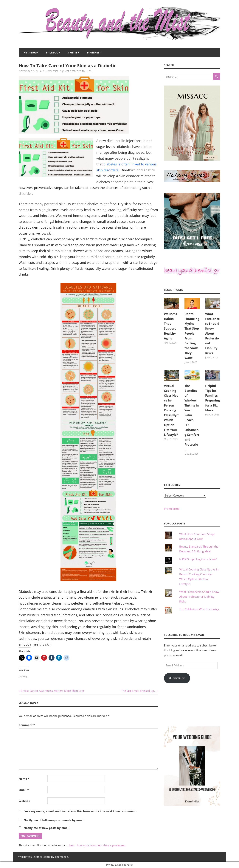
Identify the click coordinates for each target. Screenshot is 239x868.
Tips (89, 71)
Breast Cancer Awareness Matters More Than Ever (52, 691)
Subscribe (177, 678)
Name (24, 779)
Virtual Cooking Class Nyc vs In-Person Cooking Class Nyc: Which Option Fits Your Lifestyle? (171, 410)
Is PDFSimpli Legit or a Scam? (198, 559)
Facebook (53, 52)
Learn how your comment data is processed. (97, 845)
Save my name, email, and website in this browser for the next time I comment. (80, 811)
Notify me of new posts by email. (47, 828)
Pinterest (94, 52)
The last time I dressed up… (139, 691)
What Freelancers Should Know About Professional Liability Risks (212, 333)
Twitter (74, 52)
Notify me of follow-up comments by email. (54, 820)
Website (24, 801)
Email (24, 790)
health (81, 71)
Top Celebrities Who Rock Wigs (199, 609)
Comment (27, 725)
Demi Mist (52, 71)
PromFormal (172, 509)
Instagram (30, 52)
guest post (69, 71)
